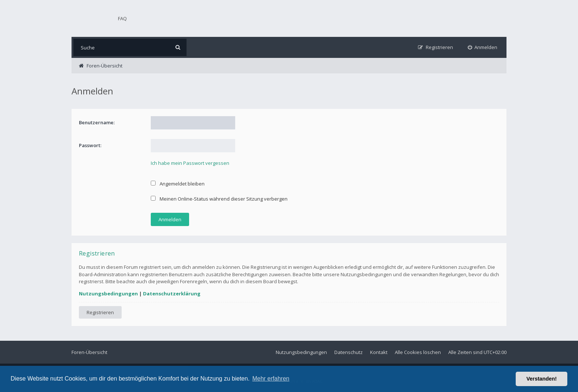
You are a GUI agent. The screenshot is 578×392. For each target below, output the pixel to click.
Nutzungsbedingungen (108, 294)
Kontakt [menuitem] (379, 352)
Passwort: (90, 145)
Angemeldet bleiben (178, 184)
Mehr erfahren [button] (271, 379)
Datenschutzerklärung (172, 294)
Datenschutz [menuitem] (349, 352)
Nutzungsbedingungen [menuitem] (301, 352)
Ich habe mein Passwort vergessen (190, 163)
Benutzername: (97, 122)
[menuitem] (483, 47)
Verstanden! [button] (542, 379)
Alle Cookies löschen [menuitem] (418, 352)
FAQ (122, 18)
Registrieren (100, 312)
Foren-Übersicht (89, 352)
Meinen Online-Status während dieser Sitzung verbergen (219, 199)
